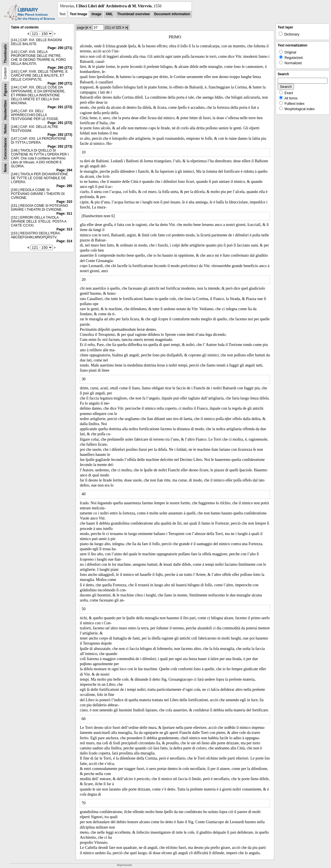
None (5, 168)
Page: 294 (64, 170)
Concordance (5, 149)
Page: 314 (64, 241)
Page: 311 (64, 214)
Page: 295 (64, 186)
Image (97, 14)
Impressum (124, 865)
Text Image (78, 14)
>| (126, 28)
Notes (5, 129)
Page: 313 (64, 229)
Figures (5, 90)
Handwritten (5, 110)
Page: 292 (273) (60, 135)
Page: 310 (64, 202)
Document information (172, 14)
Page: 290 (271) (60, 48)
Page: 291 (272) (60, 107)
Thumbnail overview (133, 14)
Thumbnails (5, 54)
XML (109, 14)
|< (87, 28)
